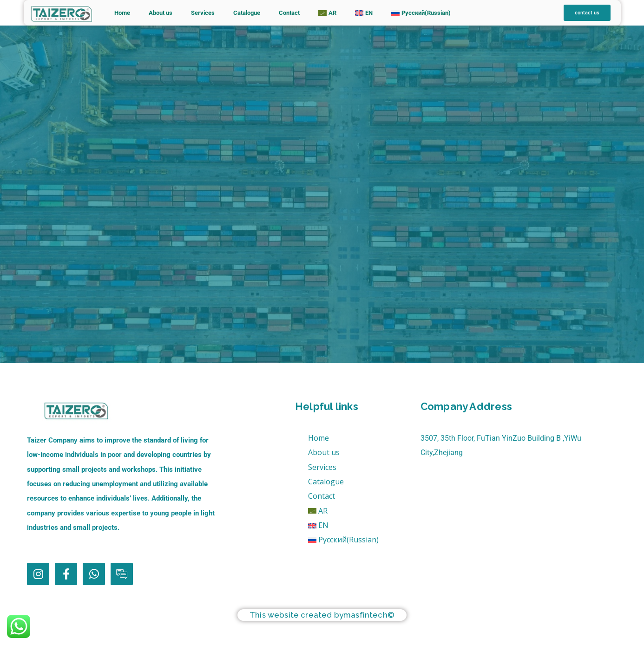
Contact (289, 13)
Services (203, 13)
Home (122, 13)
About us (161, 13)
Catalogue (247, 13)
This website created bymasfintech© (322, 615)
